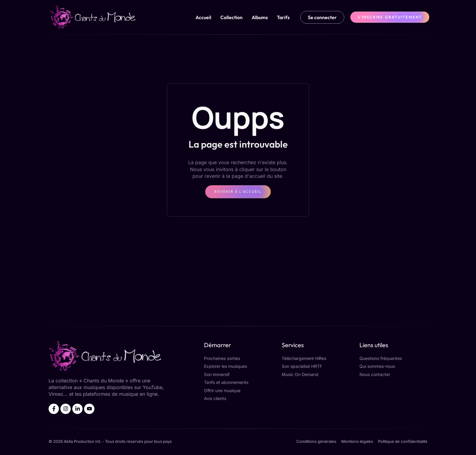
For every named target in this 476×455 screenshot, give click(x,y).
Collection (231, 17)
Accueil (203, 17)
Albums (260, 17)
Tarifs (283, 17)
